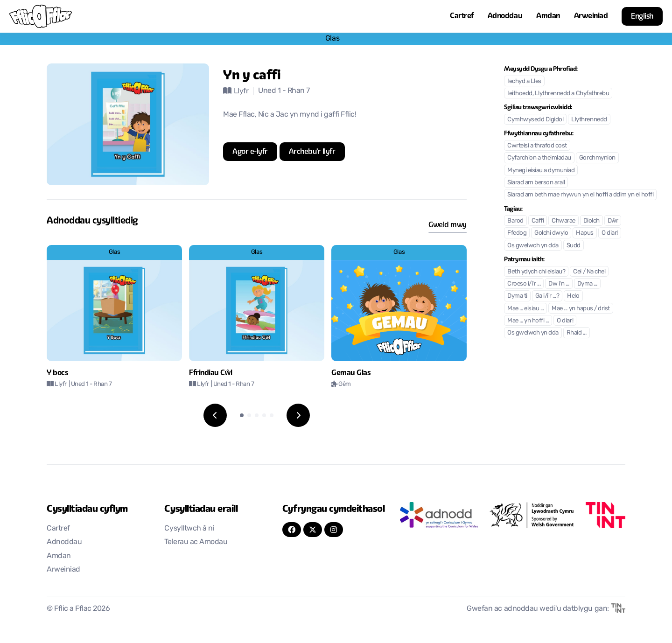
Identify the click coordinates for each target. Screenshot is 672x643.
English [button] (642, 16)
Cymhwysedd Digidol (535, 120)
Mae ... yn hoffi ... (528, 321)
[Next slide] (298, 415)
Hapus (585, 233)
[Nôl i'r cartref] (41, 16)
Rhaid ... (577, 333)
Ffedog (517, 233)
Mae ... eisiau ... (525, 309)
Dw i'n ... (559, 284)
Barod (515, 221)
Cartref (462, 16)
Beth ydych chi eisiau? (536, 272)
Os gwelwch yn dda (533, 246)
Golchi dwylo (551, 233)
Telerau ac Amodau (196, 542)
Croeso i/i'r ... (524, 284)
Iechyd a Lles (524, 81)
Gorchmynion (597, 158)
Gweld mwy (448, 225)
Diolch (591, 221)
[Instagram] (334, 530)
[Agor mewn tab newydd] (250, 152)
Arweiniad (591, 16)
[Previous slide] (215, 415)
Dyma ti (517, 296)
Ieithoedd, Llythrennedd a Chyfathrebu (558, 94)
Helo (573, 296)
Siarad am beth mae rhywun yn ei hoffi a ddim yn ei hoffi (580, 195)
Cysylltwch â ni (189, 529)
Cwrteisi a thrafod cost (537, 146)
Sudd (574, 246)
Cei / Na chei (589, 272)
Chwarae (563, 221)
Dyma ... (587, 284)
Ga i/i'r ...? (547, 296)
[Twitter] (313, 530)
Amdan (548, 16)
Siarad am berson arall (536, 183)
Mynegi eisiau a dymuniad (541, 171)
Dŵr (613, 221)
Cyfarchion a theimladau (539, 158)
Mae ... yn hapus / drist (581, 309)
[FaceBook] (292, 530)
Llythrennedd (589, 120)
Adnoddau (505, 16)
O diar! (610, 233)
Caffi (538, 221)
